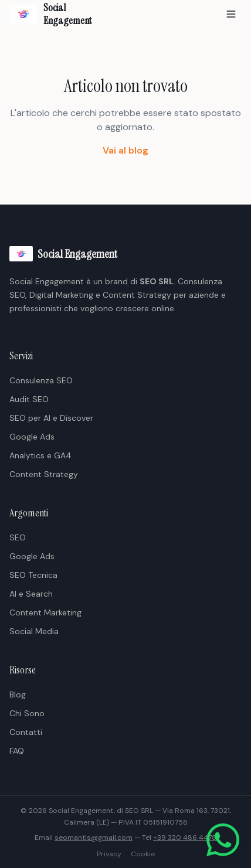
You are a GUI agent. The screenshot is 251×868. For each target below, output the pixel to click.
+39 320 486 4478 (185, 838)
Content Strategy (44, 474)
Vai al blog (126, 150)
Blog (18, 695)
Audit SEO (29, 399)
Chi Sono (27, 713)
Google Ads (32, 437)
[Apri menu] (231, 14)
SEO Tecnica (33, 575)
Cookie (143, 854)
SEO (18, 537)
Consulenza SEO (41, 380)
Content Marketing (45, 612)
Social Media (34, 631)
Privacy (109, 854)
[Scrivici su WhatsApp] (223, 840)
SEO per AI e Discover (51, 418)
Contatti (26, 732)
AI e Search (31, 594)
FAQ (17, 751)
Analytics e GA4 (40, 455)
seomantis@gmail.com (94, 838)
